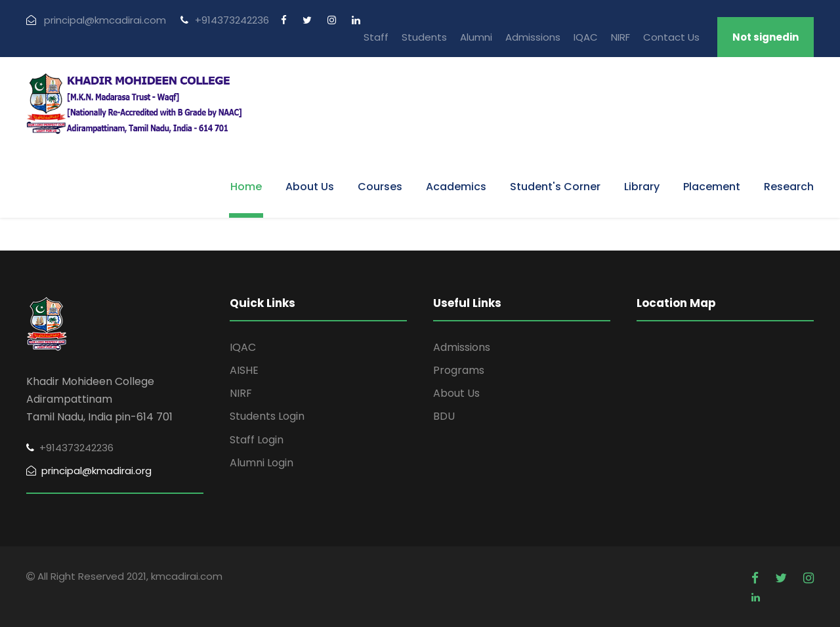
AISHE (244, 370)
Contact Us (671, 37)
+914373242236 (225, 20)
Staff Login (257, 440)
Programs (459, 370)
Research (789, 187)
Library (642, 187)
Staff (376, 37)
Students (424, 37)
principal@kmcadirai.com (96, 20)
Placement (712, 187)
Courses (380, 187)
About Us (310, 187)
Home (246, 187)
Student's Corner (555, 187)
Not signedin (766, 37)
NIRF (620, 37)
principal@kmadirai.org (89, 471)
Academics (456, 187)
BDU (444, 416)
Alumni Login (262, 463)
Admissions (533, 37)
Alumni (476, 37)
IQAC (586, 37)
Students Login (267, 416)
